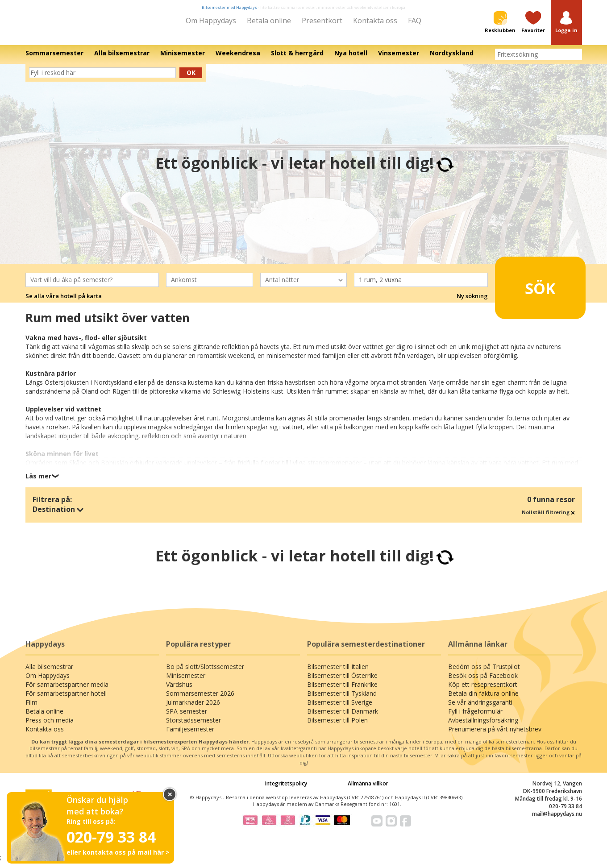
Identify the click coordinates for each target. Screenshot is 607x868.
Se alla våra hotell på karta (64, 302)
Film (31, 708)
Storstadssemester (193, 726)
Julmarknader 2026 (193, 708)
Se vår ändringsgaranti (480, 708)
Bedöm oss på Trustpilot (484, 673)
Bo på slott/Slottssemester (205, 673)
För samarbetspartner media (67, 691)
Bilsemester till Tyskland (342, 700)
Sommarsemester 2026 (200, 700)
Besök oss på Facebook (483, 682)
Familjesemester (190, 735)
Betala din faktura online (483, 700)
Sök (526, 290)
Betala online (269, 21)
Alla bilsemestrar (49, 673)
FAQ (415, 21)
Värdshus (179, 691)
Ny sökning (472, 302)
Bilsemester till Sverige (340, 708)
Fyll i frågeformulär (475, 717)
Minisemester (186, 682)
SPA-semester (187, 717)
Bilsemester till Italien (338, 673)
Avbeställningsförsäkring (483, 726)
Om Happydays (211, 21)
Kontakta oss (375, 21)
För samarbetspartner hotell (66, 700)
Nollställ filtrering (548, 518)
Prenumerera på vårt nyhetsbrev (495, 735)
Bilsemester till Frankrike (342, 691)
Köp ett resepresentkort (483, 691)
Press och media (50, 726)
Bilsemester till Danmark (343, 717)
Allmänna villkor (368, 789)
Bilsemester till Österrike (342, 682)
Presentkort (322, 21)
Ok (191, 79)
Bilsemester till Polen (337, 726)
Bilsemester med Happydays (229, 7)
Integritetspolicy (286, 789)
